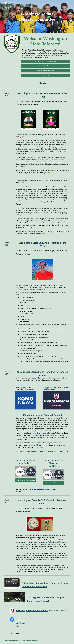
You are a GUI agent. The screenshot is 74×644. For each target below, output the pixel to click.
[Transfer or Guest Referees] (45, 71)
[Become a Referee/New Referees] (45, 61)
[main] (37, 17)
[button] (2, 3)
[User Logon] (45, 75)
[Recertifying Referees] (45, 66)
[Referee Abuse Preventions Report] (26, 480)
